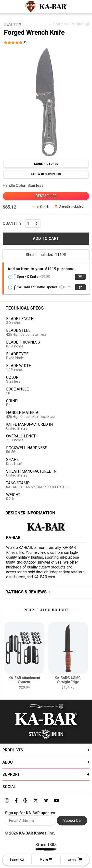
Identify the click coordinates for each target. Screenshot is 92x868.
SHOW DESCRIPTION (46, 174)
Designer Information (30, 513)
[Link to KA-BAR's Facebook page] (16, 801)
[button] (17, 860)
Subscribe (72, 820)
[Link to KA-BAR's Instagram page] (7, 801)
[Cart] (75, 860)
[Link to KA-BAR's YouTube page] (56, 801)
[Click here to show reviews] (16, 42)
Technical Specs (25, 308)
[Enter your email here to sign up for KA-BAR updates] (30, 821)
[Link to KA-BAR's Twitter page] (36, 801)
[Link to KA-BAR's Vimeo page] (46, 801)
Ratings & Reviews (26, 592)
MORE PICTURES (46, 164)
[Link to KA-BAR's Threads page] (25, 801)
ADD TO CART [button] (46, 239)
